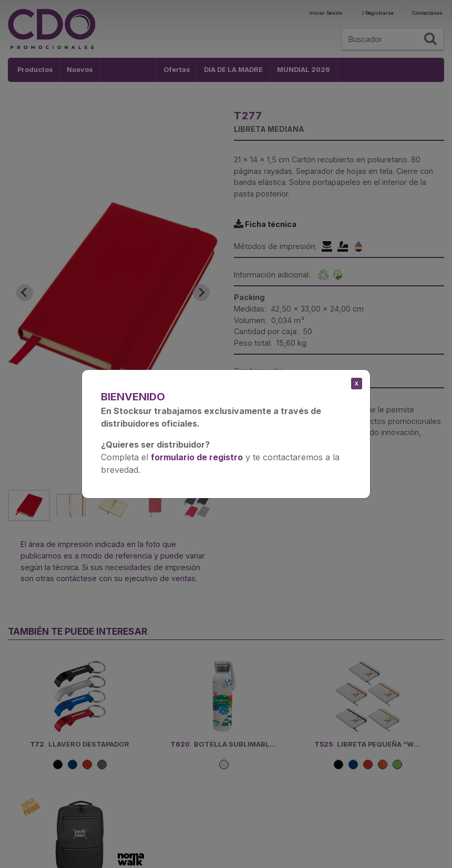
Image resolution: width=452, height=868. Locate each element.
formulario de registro (197, 457)
